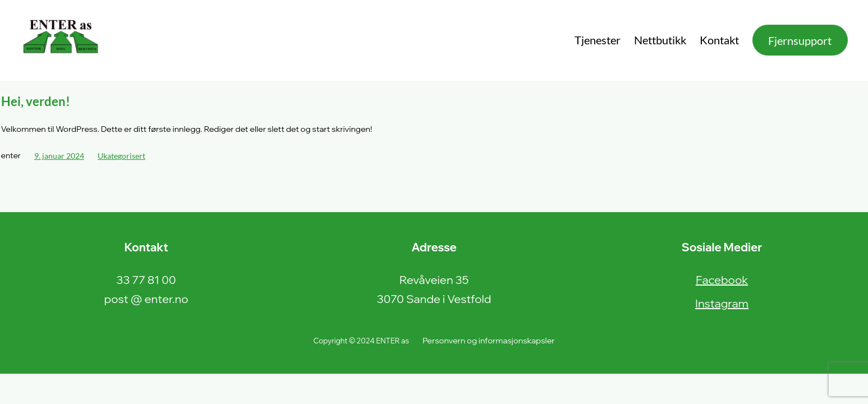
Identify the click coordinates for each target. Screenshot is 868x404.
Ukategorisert (121, 156)
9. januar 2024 (59, 156)
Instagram (722, 303)
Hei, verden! (36, 102)
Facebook (722, 280)
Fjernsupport (800, 40)
